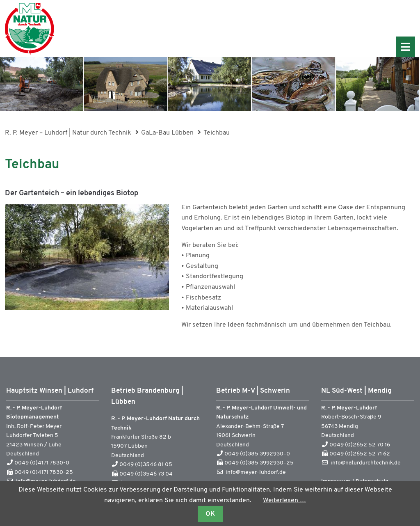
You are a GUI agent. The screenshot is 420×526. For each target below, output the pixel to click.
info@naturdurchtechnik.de (366, 463)
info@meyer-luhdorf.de (256, 472)
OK (210, 514)
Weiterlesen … (284, 501)
